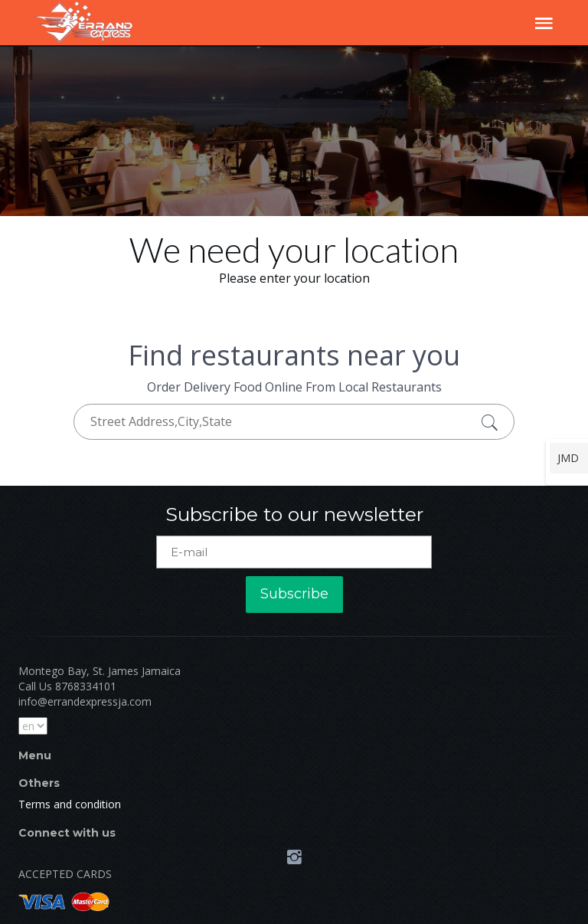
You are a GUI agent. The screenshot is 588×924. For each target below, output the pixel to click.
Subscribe (294, 594)
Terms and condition (70, 804)
